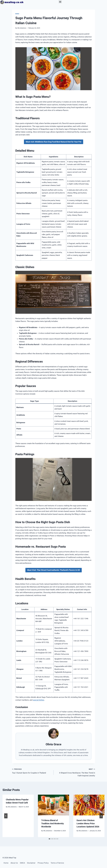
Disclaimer (31, 863)
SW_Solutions (22, 28)
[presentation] (54, 805)
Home (6, 863)
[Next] (101, 816)
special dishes (39, 700)
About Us (14, 863)
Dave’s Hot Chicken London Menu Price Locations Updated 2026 (88, 823)
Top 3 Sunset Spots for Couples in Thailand (32, 771)
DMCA (22, 863)
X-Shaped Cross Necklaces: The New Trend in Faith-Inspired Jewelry (75, 772)
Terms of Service (57, 863)
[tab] (49, 839)
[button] (60, 2)
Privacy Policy (43, 863)
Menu (17, 14)
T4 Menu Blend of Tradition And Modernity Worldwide (53, 823)
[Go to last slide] (6, 816)
